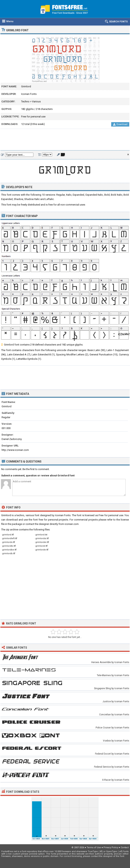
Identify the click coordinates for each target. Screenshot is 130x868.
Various (36, 101)
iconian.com (72, 524)
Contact (125, 848)
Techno (25, 101)
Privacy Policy (111, 848)
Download (120, 124)
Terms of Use (94, 848)
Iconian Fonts (29, 94)
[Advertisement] (65, 140)
